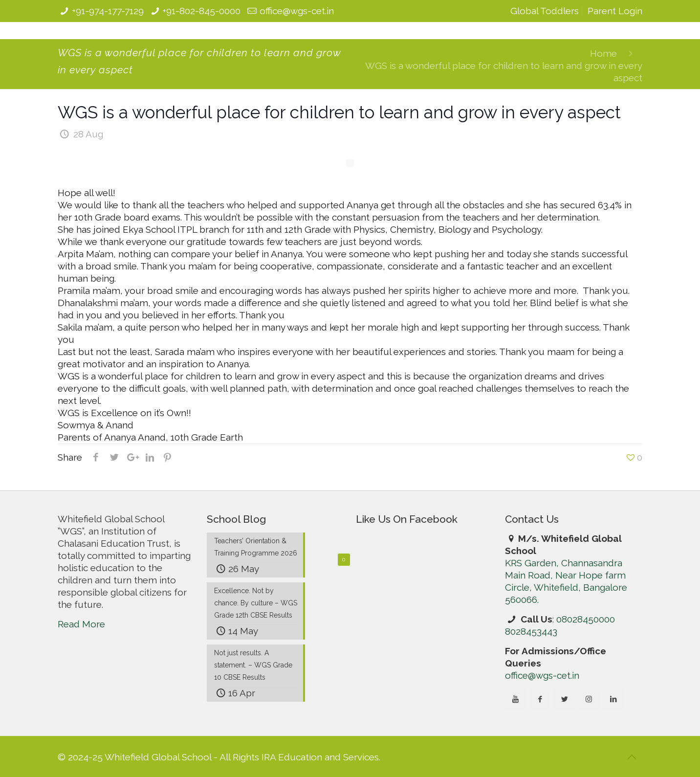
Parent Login (615, 11)
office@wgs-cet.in (297, 11)
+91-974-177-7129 (108, 11)
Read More (81, 624)
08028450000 (586, 619)
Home (603, 53)
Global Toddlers (545, 11)
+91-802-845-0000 (201, 11)
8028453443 (531, 631)
